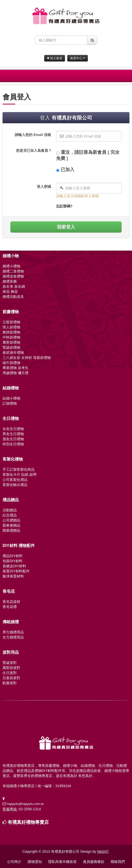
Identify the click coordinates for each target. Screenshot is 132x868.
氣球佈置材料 (13, 576)
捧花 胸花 (10, 292)
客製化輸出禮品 (15, 485)
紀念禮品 (10, 515)
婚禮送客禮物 (13, 276)
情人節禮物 (11, 327)
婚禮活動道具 (13, 297)
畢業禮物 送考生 (15, 368)
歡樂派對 (10, 683)
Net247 (103, 851)
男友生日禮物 (13, 434)
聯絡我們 (118, 862)
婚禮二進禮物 (13, 271)
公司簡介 (14, 862)
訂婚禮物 (10, 403)
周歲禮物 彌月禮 (15, 373)
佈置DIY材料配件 (16, 571)
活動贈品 (10, 510)
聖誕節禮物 (11, 347)
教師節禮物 (11, 332)
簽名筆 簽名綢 (14, 286)
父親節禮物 (11, 322)
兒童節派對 (11, 678)
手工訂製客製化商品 (19, 469)
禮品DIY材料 (13, 556)
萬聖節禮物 (11, 342)
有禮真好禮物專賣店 (28, 822)
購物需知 (35, 862)
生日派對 (10, 673)
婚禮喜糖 (10, 281)
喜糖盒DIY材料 (14, 566)
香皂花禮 (10, 607)
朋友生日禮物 (13, 439)
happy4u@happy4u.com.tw (25, 804)
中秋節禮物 (11, 337)
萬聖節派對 (11, 668)
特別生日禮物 (13, 444)
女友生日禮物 (13, 429)
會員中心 (78, 58)
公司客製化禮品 (15, 480)
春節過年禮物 (13, 353)
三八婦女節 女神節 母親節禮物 (27, 358)
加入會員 (55, 58)
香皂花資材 (11, 602)
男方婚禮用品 (13, 632)
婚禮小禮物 (11, 266)
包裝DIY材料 (13, 561)
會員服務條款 (94, 862)
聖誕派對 (10, 663)
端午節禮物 (11, 363)
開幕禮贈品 (11, 530)
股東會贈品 (11, 525)
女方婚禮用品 (13, 637)
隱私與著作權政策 (62, 862)
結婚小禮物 (11, 398)
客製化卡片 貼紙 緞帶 (20, 475)
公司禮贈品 (11, 520)
